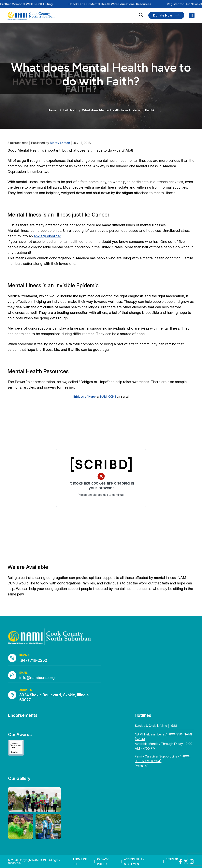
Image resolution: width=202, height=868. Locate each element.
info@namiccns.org (37, 678)
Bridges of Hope (85, 397)
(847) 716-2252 (33, 660)
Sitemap (172, 859)
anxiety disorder (47, 236)
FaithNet (69, 110)
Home (52, 110)
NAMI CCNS (108, 397)
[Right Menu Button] (192, 15)
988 (174, 726)
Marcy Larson (60, 143)
